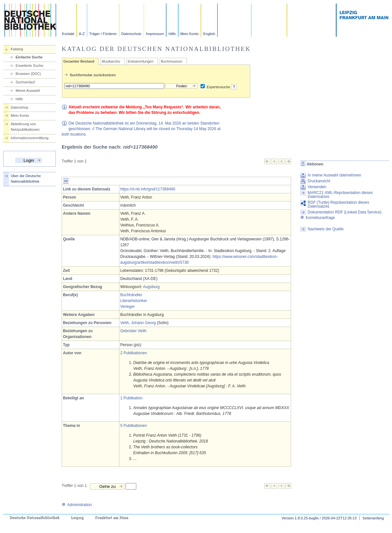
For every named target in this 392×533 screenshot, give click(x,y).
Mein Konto (190, 34)
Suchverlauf (25, 82)
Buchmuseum (172, 61)
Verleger (128, 307)
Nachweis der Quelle (326, 229)
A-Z (82, 34)
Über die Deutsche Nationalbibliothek (26, 179)
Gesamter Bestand (79, 61)
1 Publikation (132, 398)
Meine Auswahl (28, 91)
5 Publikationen (134, 426)
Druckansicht (319, 181)
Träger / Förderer (103, 34)
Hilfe (172, 34)
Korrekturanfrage (318, 218)
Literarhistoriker (134, 301)
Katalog (17, 49)
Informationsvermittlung (30, 138)
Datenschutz (131, 34)
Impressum (155, 34)
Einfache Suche (29, 57)
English (209, 34)
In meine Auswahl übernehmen (334, 175)
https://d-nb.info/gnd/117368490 (148, 189)
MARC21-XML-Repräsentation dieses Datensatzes (340, 195)
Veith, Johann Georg (138, 323)
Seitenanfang (373, 518)
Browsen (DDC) (28, 74)
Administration (77, 505)
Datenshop (19, 107)
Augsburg (151, 287)
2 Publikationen (134, 353)
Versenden (317, 187)
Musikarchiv (111, 61)
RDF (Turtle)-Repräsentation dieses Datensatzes (338, 204)
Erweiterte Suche (29, 66)
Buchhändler (131, 295)
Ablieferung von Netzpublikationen (25, 127)
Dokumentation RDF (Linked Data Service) (344, 212)
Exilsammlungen (140, 61)
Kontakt (68, 34)
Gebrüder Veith (134, 331)
